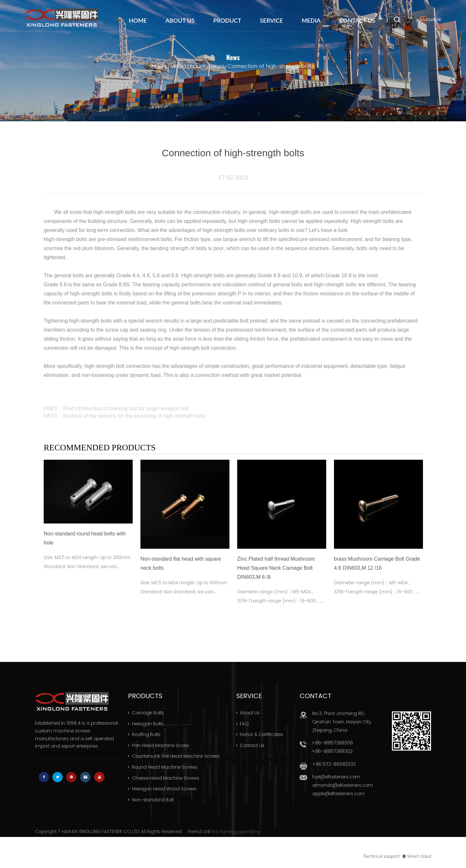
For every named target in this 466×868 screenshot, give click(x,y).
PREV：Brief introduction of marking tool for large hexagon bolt (116, 408)
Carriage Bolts (148, 713)
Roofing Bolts (146, 734)
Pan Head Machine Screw (161, 745)
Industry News (207, 66)
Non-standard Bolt (153, 800)
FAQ (244, 724)
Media (311, 20)
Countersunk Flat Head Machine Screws (176, 756)
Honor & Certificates (261, 734)
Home (138, 20)
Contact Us (357, 20)
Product (227, 20)
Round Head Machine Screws (165, 767)
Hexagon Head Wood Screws (164, 789)
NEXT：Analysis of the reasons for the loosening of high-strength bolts (125, 416)
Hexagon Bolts (148, 724)
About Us (180, 20)
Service (271, 20)
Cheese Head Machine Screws (166, 778)
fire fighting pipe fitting (236, 832)
